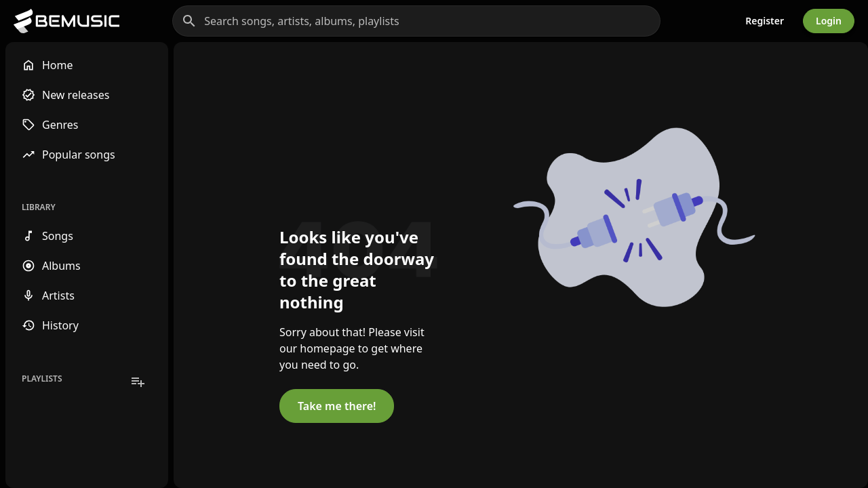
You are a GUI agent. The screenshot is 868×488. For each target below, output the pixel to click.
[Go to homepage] (66, 21)
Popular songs (68, 155)
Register (765, 21)
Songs (47, 236)
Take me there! (337, 406)
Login (829, 21)
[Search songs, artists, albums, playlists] (416, 21)
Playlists (42, 379)
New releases (65, 95)
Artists (48, 296)
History (50, 325)
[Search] (189, 21)
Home (47, 65)
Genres (50, 125)
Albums (51, 266)
